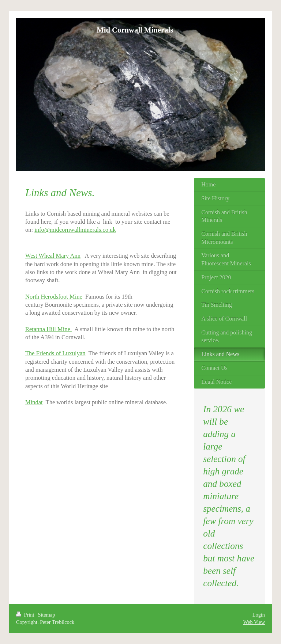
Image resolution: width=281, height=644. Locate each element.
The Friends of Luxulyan (55, 353)
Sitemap (46, 615)
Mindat (34, 402)
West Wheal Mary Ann (53, 256)
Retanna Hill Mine (48, 329)
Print (26, 615)
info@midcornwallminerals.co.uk (75, 230)
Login (259, 615)
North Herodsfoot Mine (54, 297)
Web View (254, 622)
